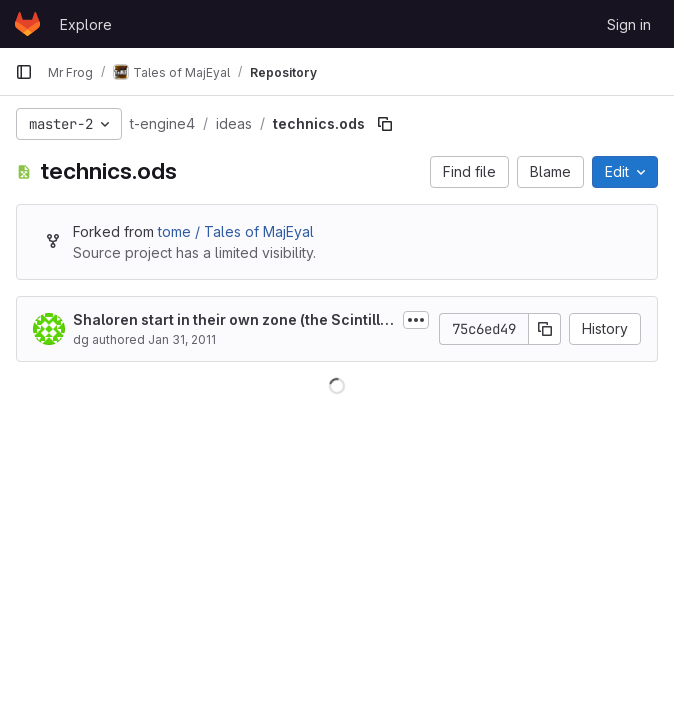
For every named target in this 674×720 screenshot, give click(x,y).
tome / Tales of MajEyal (236, 231)
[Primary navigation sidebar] (24, 72)
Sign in (629, 24)
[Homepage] (27, 24)
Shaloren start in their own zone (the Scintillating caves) (233, 320)
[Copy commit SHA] (545, 329)
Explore (86, 24)
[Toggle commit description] (416, 320)
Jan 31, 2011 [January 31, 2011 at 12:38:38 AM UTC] (182, 339)
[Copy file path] (385, 124)
